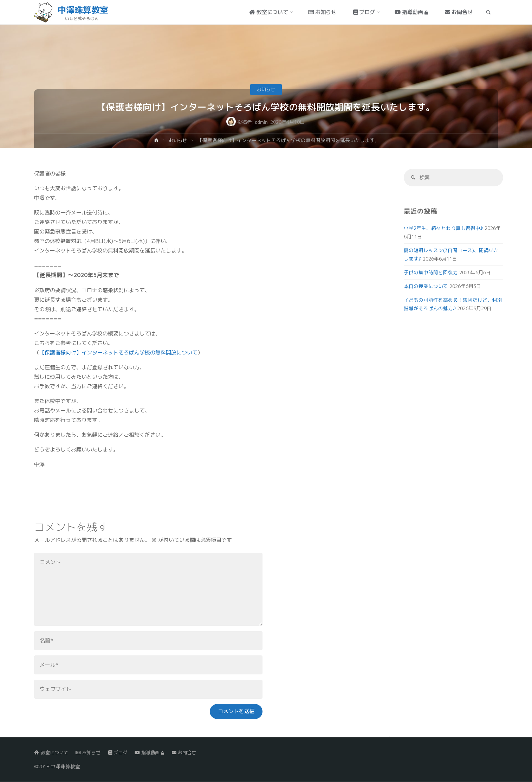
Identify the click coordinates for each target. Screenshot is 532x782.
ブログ (122, 753)
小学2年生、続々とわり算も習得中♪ (443, 229)
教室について (52, 753)
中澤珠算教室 (84, 10)
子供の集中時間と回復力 (431, 273)
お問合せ (192, 753)
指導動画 (156, 753)
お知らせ (266, 89)
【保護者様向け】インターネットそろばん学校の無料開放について (118, 352)
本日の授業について (426, 287)
